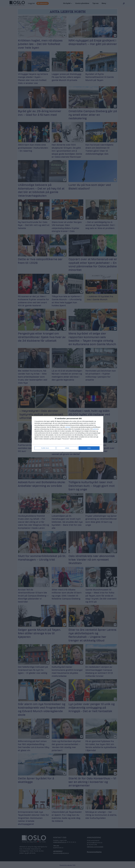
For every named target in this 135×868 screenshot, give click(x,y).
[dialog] (67, 434)
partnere (68, 427)
